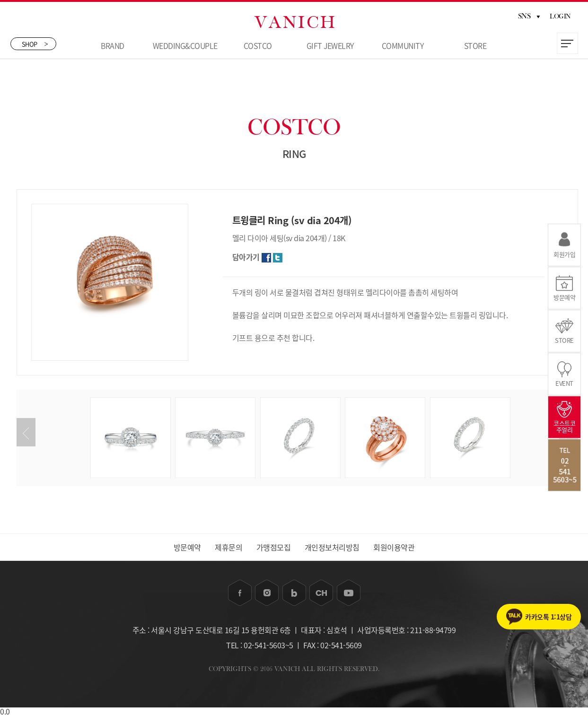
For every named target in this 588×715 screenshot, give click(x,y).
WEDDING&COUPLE (185, 45)
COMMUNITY (403, 45)
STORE (475, 45)
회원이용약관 (394, 547)
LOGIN (560, 17)
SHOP (35, 44)
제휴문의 (228, 547)
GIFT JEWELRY (330, 45)
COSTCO (258, 45)
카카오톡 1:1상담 (548, 617)
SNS (529, 16)
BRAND (113, 45)
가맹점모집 (274, 547)
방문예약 (187, 547)
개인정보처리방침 (332, 547)
